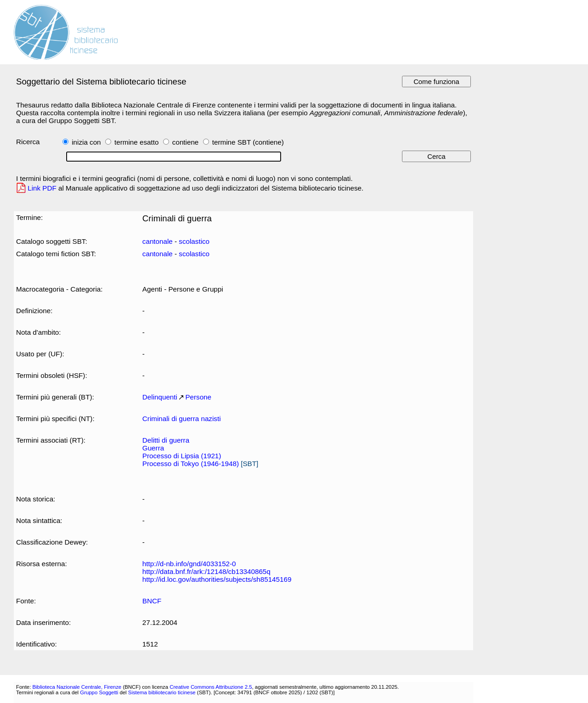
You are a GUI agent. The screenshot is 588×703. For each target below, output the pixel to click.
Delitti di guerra (166, 440)
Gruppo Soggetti (99, 692)
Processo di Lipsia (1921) (182, 456)
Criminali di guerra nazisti (182, 419)
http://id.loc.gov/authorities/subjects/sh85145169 (217, 579)
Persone (198, 397)
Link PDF (42, 188)
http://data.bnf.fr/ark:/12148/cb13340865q (206, 571)
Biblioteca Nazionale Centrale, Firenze (77, 687)
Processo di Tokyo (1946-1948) (191, 464)
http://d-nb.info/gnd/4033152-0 (189, 564)
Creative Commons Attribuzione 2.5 (211, 687)
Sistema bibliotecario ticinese (162, 692)
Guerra (153, 448)
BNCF (152, 601)
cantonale (158, 241)
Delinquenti (160, 397)
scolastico (194, 241)
